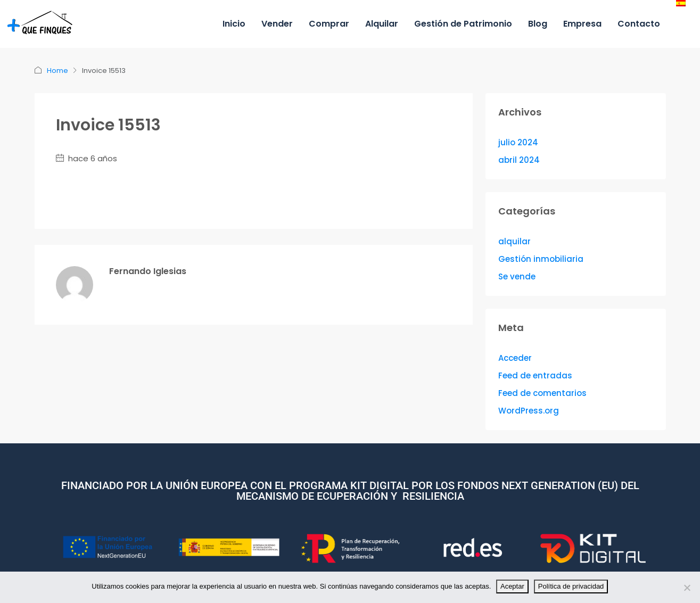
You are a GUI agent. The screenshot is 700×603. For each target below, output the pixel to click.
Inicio (234, 24)
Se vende (517, 276)
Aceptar (512, 586)
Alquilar (382, 24)
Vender (277, 24)
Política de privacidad (571, 586)
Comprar (329, 24)
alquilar (514, 241)
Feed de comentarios (542, 393)
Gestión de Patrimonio (463, 24)
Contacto (639, 24)
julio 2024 (518, 142)
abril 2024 (519, 160)
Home (57, 71)
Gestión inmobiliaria (541, 259)
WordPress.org (529, 411)
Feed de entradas (535, 375)
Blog (538, 24)
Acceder (515, 358)
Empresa (582, 24)
